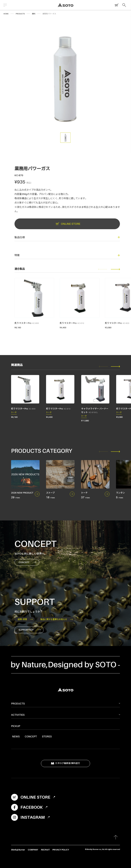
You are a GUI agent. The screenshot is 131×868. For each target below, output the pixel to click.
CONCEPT (27, 562)
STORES (47, 736)
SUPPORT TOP (30, 630)
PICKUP (16, 726)
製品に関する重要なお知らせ (57, 619)
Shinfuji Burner (18, 850)
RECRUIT (45, 850)
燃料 (34, 14)
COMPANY (33, 850)
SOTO (65, 5)
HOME (6, 14)
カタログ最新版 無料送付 (66, 763)
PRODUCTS (20, 14)
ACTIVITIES (18, 715)
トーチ (14, 413)
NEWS (16, 736)
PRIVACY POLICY (61, 850)
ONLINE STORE (116, 5)
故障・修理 (25, 619)
